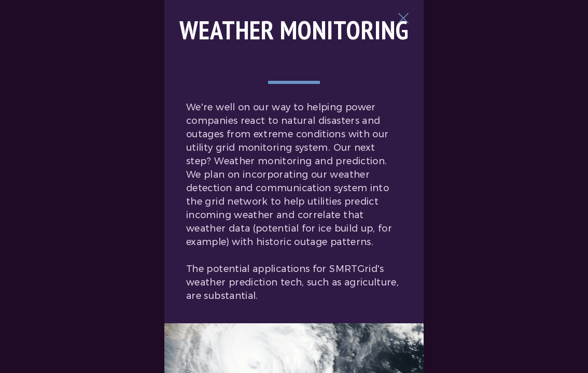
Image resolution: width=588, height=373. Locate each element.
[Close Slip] (510, 29)
